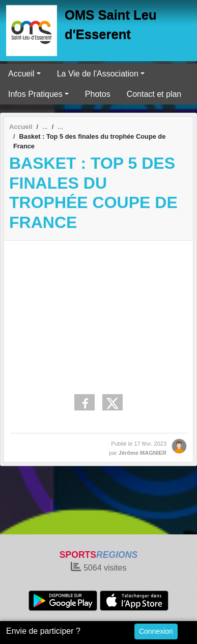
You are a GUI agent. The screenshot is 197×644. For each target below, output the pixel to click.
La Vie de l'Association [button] (98, 74)
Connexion (156, 631)
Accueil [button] (21, 74)
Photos (98, 94)
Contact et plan (154, 94)
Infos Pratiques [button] (35, 94)
